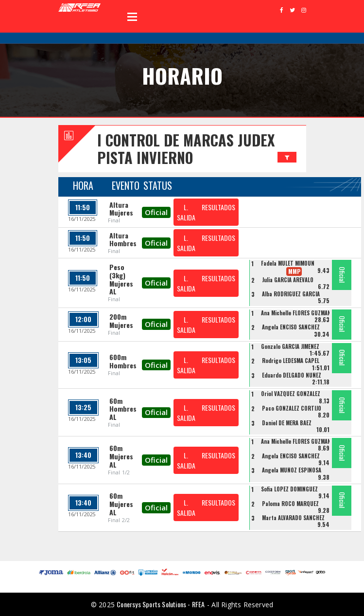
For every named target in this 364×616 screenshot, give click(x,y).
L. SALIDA (186, 212)
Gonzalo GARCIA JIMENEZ (290, 346)
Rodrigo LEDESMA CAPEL (291, 361)
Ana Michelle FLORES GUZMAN (296, 313)
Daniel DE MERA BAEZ (287, 423)
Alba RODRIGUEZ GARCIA (291, 294)
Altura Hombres (123, 239)
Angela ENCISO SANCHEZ (291, 327)
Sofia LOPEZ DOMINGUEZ (289, 489)
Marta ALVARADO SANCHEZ (293, 518)
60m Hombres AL (123, 409)
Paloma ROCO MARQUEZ (290, 504)
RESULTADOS (218, 207)
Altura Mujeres (121, 209)
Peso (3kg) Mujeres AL (121, 279)
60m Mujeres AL (121, 456)
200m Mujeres (121, 321)
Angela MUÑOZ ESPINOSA (292, 470)
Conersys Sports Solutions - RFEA (161, 604)
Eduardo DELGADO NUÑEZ (292, 375)
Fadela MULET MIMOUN (288, 263)
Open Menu (132, 17)
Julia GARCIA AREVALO (288, 280)
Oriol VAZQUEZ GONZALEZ (291, 394)
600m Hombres (123, 361)
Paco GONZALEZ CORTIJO (292, 408)
